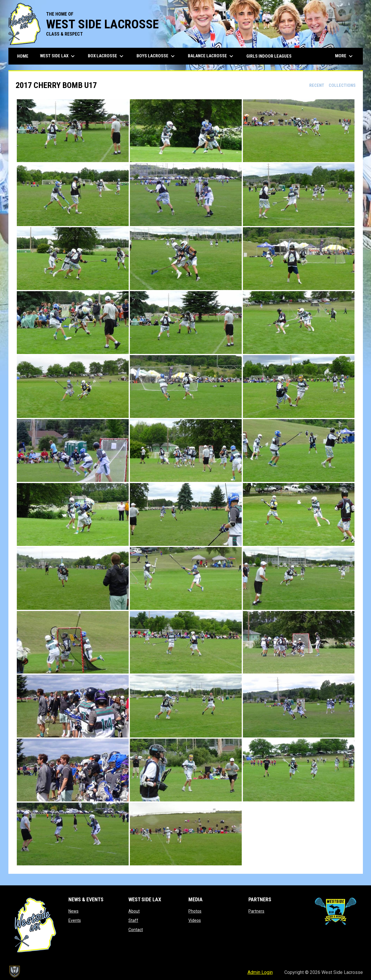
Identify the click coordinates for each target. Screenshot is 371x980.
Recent (317, 85)
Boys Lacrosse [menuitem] (156, 56)
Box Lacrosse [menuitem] (106, 56)
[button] (73, 131)
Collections (342, 85)
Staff (133, 920)
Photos (195, 911)
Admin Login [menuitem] (260, 972)
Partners (256, 911)
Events (75, 920)
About (134, 911)
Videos (195, 920)
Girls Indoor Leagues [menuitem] (269, 56)
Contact (136, 930)
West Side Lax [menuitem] (58, 56)
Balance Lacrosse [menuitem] (211, 56)
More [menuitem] (345, 56)
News (73, 911)
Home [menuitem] (23, 56)
